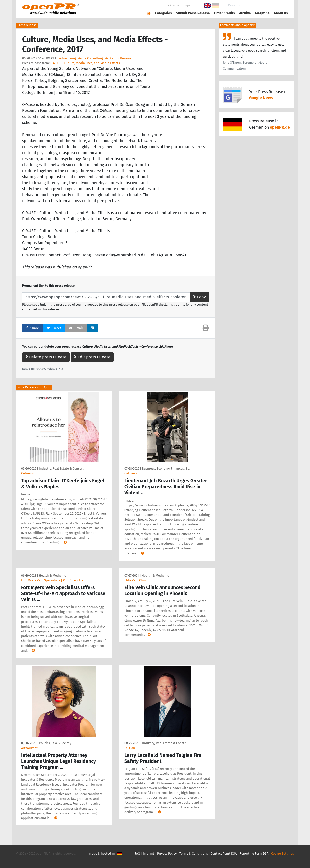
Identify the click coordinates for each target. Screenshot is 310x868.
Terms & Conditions (194, 854)
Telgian (130, 748)
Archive (245, 13)
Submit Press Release (193, 13)
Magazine (262, 13)
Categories (163, 13)
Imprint (189, 5)
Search (277, 5)
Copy (199, 297)
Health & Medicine (52, 576)
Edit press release (92, 357)
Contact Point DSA (224, 854)
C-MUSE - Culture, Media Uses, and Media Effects (85, 63)
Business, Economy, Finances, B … (166, 469)
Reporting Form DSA (254, 854)
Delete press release (46, 357)
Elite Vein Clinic (136, 580)
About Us (281, 13)
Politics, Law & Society (55, 743)
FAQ (138, 854)
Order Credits (224, 13)
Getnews (27, 473)
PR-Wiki (173, 5)
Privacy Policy (167, 854)
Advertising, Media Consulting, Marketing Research (96, 58)
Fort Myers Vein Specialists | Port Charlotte (52, 580)
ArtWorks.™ (29, 748)
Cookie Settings (283, 854)
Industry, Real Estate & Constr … (62, 469)
